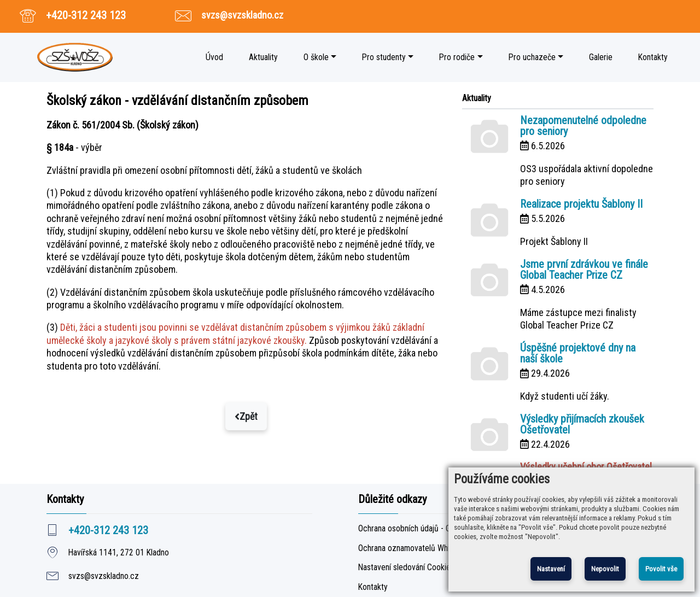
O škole (316, 57)
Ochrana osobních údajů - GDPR (411, 529)
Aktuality (263, 57)
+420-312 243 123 (86, 15)
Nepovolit (605, 569)
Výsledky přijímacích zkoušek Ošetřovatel (582, 424)
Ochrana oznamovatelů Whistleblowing (423, 548)
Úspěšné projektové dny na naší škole (578, 353)
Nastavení (551, 569)
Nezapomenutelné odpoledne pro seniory (583, 126)
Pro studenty (384, 57)
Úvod (214, 57)
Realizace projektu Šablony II (581, 204)
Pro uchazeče (532, 57)
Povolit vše (661, 569)
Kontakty (653, 57)
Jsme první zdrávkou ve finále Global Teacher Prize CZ (584, 270)
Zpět (246, 416)
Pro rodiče (457, 57)
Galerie (601, 57)
